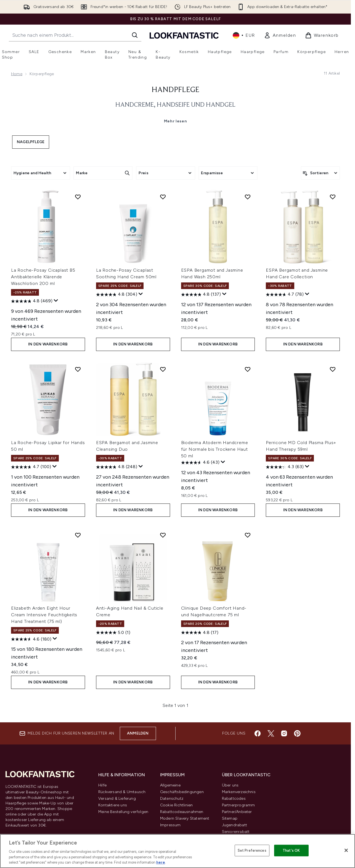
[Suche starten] (135, 35)
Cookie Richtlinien (177, 805)
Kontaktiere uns (113, 805)
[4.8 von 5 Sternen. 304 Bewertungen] (117, 295)
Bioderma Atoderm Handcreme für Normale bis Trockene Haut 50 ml (215, 449)
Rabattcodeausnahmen (182, 812)
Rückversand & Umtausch (122, 792)
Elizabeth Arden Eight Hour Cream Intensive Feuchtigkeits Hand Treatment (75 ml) (44, 615)
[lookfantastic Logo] (184, 35)
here (161, 862)
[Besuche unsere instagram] (284, 733)
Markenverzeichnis (239, 792)
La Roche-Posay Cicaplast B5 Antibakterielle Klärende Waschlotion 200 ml (43, 277)
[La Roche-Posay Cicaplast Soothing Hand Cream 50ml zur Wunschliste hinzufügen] (163, 197)
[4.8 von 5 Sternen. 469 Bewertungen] (32, 301)
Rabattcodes (234, 798)
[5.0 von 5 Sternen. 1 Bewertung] (113, 633)
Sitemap (230, 818)
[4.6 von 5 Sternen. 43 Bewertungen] (200, 463)
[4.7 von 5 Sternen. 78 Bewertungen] (285, 295)
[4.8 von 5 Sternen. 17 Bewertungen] (200, 633)
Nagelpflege (31, 142)
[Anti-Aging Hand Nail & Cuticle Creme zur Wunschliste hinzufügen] (163, 535)
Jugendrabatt (235, 825)
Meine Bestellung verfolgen (123, 812)
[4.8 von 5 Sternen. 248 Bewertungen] (117, 467)
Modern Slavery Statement (185, 818)
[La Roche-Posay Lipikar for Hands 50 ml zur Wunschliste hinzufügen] (78, 369)
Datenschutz (172, 798)
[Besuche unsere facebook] (258, 733)
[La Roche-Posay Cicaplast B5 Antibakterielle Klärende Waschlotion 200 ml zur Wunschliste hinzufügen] (78, 197)
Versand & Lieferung (117, 798)
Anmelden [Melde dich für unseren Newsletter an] (138, 733)
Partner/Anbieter (237, 812)
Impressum (170, 825)
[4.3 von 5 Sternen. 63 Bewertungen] (285, 467)
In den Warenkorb (48, 344)
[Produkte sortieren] (320, 173)
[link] (280, 35)
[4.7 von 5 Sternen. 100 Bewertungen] (31, 467)
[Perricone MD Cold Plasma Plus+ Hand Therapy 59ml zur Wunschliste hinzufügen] (333, 369)
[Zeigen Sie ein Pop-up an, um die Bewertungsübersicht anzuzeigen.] (56, 301)
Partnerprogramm (239, 805)
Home (17, 74)
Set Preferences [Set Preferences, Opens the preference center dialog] (252, 850)
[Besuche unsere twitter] (271, 733)
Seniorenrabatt (236, 832)
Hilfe (102, 785)
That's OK (291, 850)
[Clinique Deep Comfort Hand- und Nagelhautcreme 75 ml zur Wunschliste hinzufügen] (248, 535)
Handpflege (175, 90)
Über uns (230, 785)
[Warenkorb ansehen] (322, 35)
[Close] (346, 850)
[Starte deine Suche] (75, 35)
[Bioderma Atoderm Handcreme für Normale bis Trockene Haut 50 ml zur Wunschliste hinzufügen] (248, 369)
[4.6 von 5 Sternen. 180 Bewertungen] (31, 639)
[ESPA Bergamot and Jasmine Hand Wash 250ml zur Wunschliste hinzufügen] (248, 197)
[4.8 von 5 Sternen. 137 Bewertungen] (201, 295)
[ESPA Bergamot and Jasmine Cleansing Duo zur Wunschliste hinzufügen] (163, 369)
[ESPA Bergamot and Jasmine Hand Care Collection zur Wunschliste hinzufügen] (333, 197)
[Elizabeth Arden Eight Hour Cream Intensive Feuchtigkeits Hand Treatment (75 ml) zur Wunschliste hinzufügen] (78, 535)
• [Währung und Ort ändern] (244, 35)
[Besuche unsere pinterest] (297, 733)
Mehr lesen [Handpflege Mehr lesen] (176, 121)
